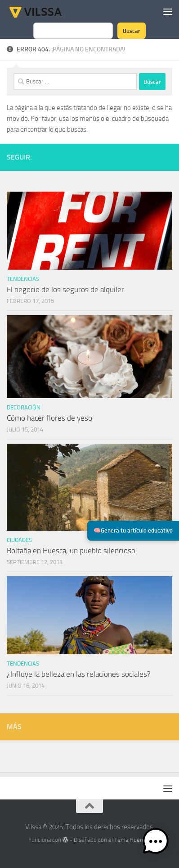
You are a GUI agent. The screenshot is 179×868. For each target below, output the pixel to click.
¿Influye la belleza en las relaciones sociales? (79, 674)
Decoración (24, 407)
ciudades (19, 540)
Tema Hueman (132, 840)
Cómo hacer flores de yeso (49, 418)
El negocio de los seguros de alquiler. (66, 289)
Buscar (132, 31)
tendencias (23, 279)
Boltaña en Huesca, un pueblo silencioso (71, 551)
